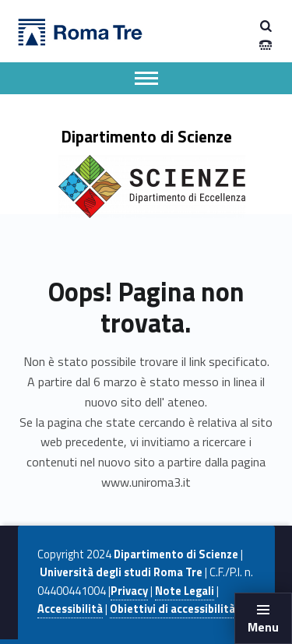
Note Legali (185, 591)
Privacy (129, 591)
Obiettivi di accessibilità (172, 609)
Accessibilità (70, 609)
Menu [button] (263, 627)
